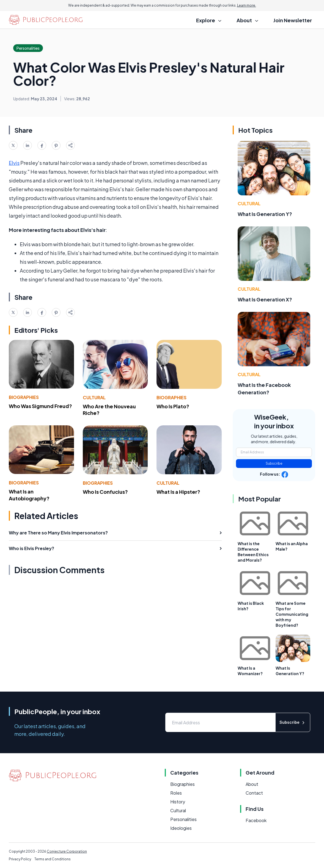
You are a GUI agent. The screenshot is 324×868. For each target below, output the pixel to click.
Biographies (24, 397)
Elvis (14, 163)
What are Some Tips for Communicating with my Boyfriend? (292, 614)
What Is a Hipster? (178, 492)
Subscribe (274, 463)
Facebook (256, 820)
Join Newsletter (293, 20)
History (178, 802)
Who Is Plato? (173, 406)
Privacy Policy (20, 859)
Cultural (94, 397)
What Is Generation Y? (265, 214)
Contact (254, 793)
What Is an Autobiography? (29, 495)
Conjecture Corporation (67, 851)
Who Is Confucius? (105, 492)
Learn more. (247, 5)
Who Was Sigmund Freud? (40, 406)
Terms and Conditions (53, 859)
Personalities (183, 819)
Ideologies (181, 828)
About (252, 784)
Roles (176, 793)
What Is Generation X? (265, 299)
